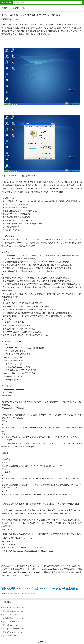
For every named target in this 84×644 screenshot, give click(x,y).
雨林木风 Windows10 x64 (13, 611)
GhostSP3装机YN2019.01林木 (25, 593)
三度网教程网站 (6, 3)
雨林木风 (10, 593)
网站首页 (5, 8)
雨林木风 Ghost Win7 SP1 (13, 615)
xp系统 (5, 19)
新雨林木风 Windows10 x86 (14, 608)
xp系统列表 (15, 8)
